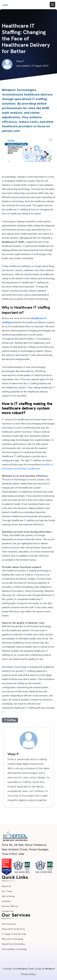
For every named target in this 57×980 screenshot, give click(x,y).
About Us (6, 886)
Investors (7, 901)
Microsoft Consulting (13, 939)
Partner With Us (10, 906)
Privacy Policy (28, 974)
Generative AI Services (13, 929)
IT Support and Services (14, 934)
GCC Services (9, 924)
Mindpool (50, 969)
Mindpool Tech (26, 969)
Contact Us (7, 911)
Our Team (7, 891)
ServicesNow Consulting (14, 949)
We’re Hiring (8, 896)
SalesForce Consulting (13, 944)
